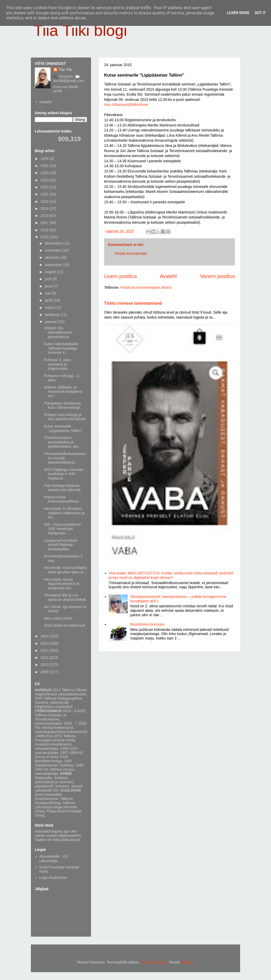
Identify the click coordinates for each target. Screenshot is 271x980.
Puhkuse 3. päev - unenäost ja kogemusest (59, 364)
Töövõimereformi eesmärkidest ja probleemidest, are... (63, 442)
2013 (45, 643)
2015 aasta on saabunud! (65, 625)
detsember (54, 243)
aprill (49, 300)
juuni (49, 286)
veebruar (52, 315)
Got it (260, 13)
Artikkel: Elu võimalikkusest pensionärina (58, 332)
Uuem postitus (120, 276)
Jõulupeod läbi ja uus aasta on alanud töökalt (65, 597)
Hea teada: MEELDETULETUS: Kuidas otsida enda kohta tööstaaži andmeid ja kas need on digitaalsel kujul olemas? (171, 575)
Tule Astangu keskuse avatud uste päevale (62, 488)
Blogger (187, 962)
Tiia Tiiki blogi (80, 30)
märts (50, 308)
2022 (45, 187)
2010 (45, 665)
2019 (45, 209)
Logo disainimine (53, 878)
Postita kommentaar (131, 253)
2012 (45, 650)
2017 (45, 223)
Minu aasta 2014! (58, 618)
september (54, 265)
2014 (45, 636)
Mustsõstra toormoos (147, 624)
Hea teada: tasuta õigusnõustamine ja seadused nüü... (62, 584)
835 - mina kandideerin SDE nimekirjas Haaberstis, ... (63, 529)
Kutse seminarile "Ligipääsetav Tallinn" (63, 428)
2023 (45, 180)
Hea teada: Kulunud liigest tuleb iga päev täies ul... (65, 570)
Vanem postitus (217, 276)
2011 (45, 658)
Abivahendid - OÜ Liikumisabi (54, 859)
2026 (45, 159)
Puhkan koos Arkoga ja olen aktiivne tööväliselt (65, 417)
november (53, 250)
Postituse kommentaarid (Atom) (146, 287)
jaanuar (51, 322)
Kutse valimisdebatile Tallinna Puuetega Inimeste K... (61, 348)
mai (48, 293)
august (51, 272)
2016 (45, 230)
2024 (45, 173)
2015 (45, 237)
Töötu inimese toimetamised (133, 303)
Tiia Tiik (65, 70)
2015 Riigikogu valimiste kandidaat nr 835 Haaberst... (64, 474)
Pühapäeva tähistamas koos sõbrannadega (63, 405)
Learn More (238, 13)
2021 (45, 194)
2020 (45, 201)
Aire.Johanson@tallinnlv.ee (126, 105)
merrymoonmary (154, 962)
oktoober (52, 257)
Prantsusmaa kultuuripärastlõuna (61, 499)
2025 (45, 166)
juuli (49, 279)
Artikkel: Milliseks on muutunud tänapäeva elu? (63, 392)
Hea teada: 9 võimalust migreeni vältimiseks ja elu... (64, 513)
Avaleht (168, 276)
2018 (45, 216)
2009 (45, 672)
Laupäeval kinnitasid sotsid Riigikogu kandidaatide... (61, 545)
